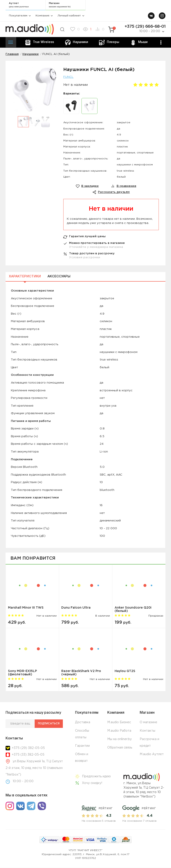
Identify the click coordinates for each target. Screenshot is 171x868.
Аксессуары (59, 277)
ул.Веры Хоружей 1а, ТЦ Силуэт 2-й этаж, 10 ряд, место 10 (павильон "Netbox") (34, 768)
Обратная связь (120, 748)
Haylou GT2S (125, 671)
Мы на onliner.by (119, 740)
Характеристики (25, 277)
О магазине (148, 723)
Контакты (147, 731)
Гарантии (82, 746)
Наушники (76, 42)
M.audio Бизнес (119, 723)
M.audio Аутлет (152, 755)
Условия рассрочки (85, 258)
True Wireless (40, 42)
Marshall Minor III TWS (26, 608)
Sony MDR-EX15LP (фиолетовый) (22, 673)
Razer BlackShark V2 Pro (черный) (81, 673)
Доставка (83, 723)
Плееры (109, 42)
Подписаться (47, 724)
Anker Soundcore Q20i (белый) (133, 610)
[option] (34, 92)
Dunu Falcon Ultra (76, 608)
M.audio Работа (119, 731)
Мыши (138, 42)
